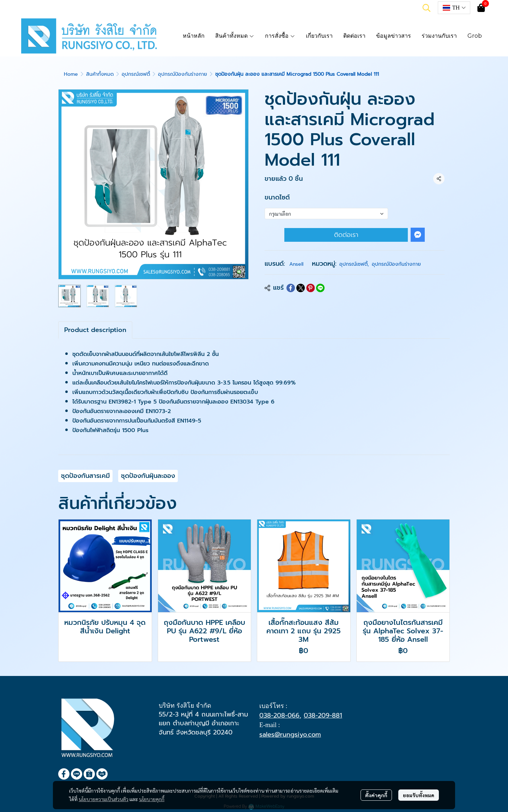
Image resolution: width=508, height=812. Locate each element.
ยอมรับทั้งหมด (419, 795)
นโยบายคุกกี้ (152, 799)
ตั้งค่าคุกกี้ (376, 795)
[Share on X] (301, 288)
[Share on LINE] (320, 288)
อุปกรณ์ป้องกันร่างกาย (183, 74)
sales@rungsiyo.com (290, 734)
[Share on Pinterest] (310, 288)
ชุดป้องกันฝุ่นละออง (148, 476)
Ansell (296, 264)
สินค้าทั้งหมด (100, 74)
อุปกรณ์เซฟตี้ (136, 74)
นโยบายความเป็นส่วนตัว (104, 799)
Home (71, 74)
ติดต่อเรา (346, 235)
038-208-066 (279, 715)
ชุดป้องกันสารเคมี (85, 476)
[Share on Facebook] (291, 288)
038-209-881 (323, 715)
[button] (427, 8)
